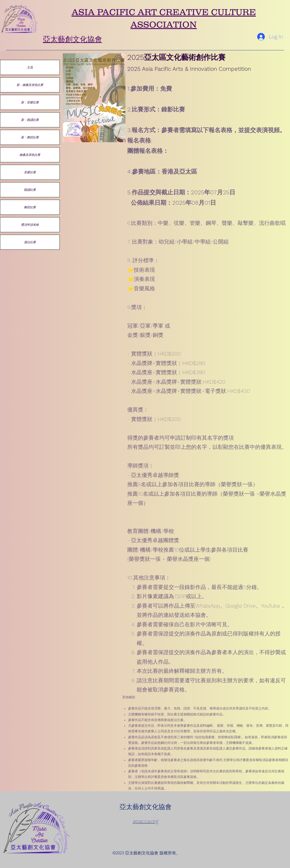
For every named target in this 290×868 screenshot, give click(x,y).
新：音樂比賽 (30, 102)
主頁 (30, 67)
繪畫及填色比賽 (30, 155)
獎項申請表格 (30, 225)
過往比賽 (30, 242)
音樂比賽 (30, 172)
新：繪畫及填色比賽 (30, 85)
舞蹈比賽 (30, 207)
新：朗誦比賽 (30, 120)
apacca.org (146, 821)
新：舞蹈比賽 (30, 137)
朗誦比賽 (30, 190)
